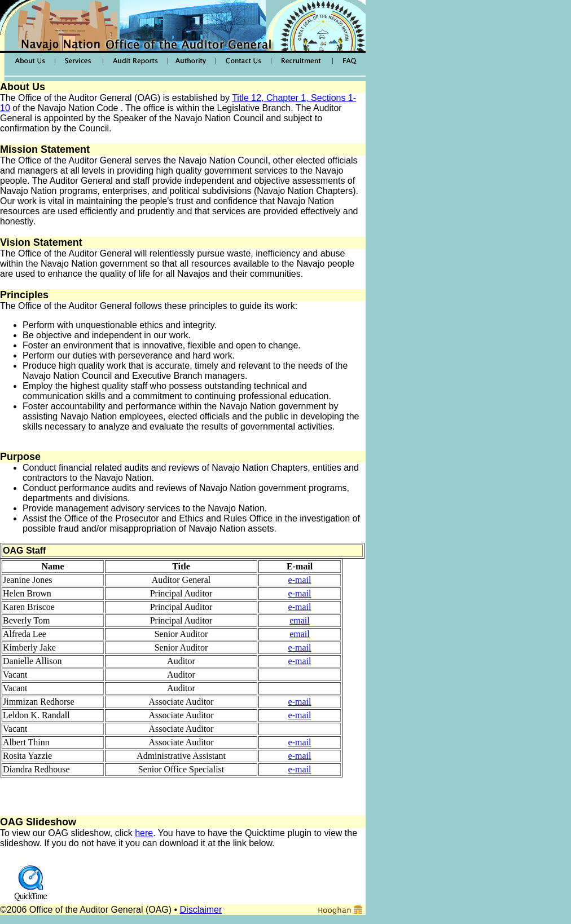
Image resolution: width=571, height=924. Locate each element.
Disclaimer (201, 910)
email (300, 620)
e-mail (300, 580)
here (144, 833)
